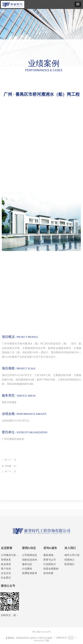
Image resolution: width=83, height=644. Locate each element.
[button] (78, 4)
